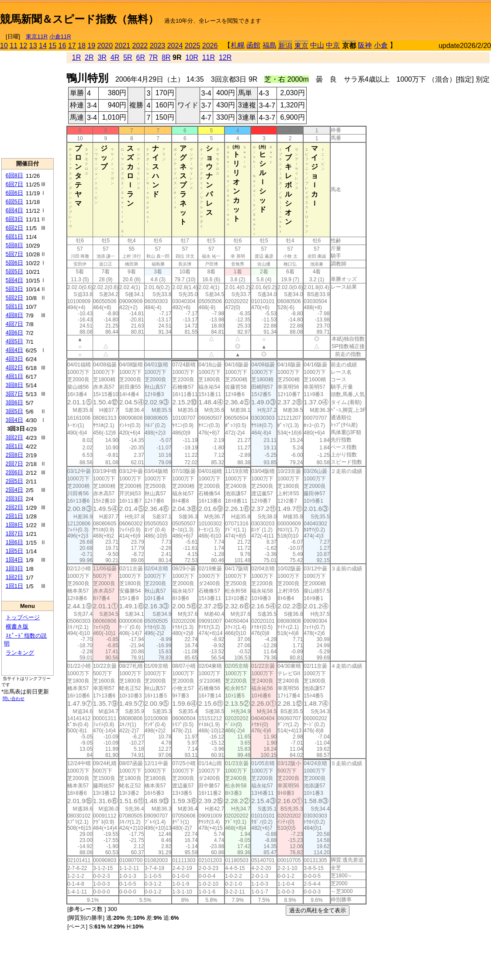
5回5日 (14, 271)
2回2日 (14, 507)
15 (52, 46)
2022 (140, 46)
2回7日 (14, 464)
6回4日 (14, 210)
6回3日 (14, 219)
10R (192, 57)
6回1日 (14, 236)
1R (76, 57)
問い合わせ (14, 699)
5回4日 (14, 280)
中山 (317, 45)
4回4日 (14, 350)
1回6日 (14, 542)
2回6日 (14, 472)
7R (153, 57)
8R (166, 57)
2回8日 (14, 455)
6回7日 (14, 184)
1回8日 (14, 525)
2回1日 (14, 516)
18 (82, 46)
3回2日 (14, 437)
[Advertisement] (389, 16)
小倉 (381, 45)
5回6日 (14, 263)
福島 (270, 45)
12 (24, 46)
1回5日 (14, 551)
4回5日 (14, 341)
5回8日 (14, 245)
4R (115, 57)
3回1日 (14, 446)
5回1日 (14, 306)
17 (72, 46)
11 (14, 46)
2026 (210, 46)
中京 (333, 45)
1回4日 (14, 560)
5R (128, 57)
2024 (175, 46)
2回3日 (14, 499)
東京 (301, 46)
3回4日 (14, 420)
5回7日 (14, 254)
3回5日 (14, 411)
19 (91, 46)
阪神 (365, 45)
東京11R (37, 36)
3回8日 (14, 385)
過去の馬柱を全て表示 (318, 910)
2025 (193, 46)
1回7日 (14, 533)
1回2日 (14, 577)
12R (225, 57)
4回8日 (14, 315)
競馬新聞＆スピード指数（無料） (79, 19)
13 (33, 46)
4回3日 (14, 359)
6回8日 (14, 175)
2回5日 (14, 481)
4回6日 (14, 333)
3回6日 (14, 402)
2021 (123, 46)
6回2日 (14, 228)
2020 (105, 46)
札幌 (238, 45)
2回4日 (14, 490)
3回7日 (14, 394)
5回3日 (14, 289)
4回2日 (14, 367)
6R (140, 57)
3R (102, 57)
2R (89, 57)
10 (4, 46)
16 (62, 46)
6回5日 (14, 202)
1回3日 (14, 568)
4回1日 (14, 376)
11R (209, 57)
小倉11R (60, 36)
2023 (158, 46)
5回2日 (14, 298)
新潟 (285, 46)
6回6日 (14, 193)
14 (43, 46)
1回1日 (14, 586)
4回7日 (14, 324)
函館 (253, 45)
